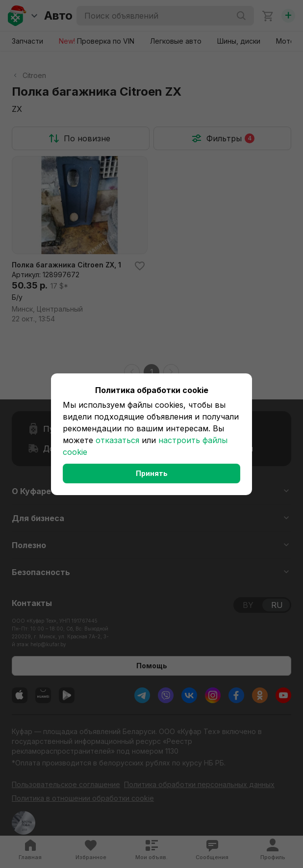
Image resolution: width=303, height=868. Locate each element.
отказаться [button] (117, 440)
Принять (152, 473)
